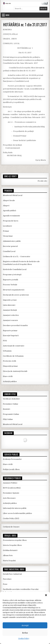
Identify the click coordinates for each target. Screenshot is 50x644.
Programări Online (11, 414)
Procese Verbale (10, 285)
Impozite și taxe (10, 300)
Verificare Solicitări (11, 399)
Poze (5, 584)
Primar (6, 231)
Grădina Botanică (10, 550)
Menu (7, 15)
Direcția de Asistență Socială (15, 371)
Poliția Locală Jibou (11, 469)
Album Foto (8, 555)
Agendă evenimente (11, 216)
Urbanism (7, 351)
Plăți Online (8, 419)
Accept (25, 625)
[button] (46, 595)
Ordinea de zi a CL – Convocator (17, 256)
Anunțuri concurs (10, 320)
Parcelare (7, 579)
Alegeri (6, 206)
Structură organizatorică (14, 290)
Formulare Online (11, 404)
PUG (5, 341)
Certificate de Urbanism (13, 356)
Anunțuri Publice (10, 483)
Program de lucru (11, 221)
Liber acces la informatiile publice (17, 513)
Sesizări (6, 409)
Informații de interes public (15, 508)
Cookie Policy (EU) (11, 518)
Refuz (25, 633)
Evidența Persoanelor (12, 459)
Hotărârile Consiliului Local (15, 269)
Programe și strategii (12, 275)
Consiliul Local (9, 251)
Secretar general (10, 246)
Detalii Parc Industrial (12, 574)
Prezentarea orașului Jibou (15, 540)
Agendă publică (9, 211)
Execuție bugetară (11, 336)
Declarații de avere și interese (16, 295)
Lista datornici (9, 305)
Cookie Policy (24, 638)
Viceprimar (8, 236)
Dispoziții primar (10, 366)
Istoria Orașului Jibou (12, 545)
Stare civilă (8, 376)
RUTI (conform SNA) (12, 488)
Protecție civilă (9, 361)
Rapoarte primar (10, 331)
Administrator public (12, 241)
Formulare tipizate (11, 493)
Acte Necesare (9, 498)
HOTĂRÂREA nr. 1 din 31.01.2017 (25, 25)
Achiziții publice (10, 381)
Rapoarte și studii (10, 280)
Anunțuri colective (11, 315)
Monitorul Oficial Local (13, 195)
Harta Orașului (9, 561)
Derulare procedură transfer (15, 325)
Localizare (7, 226)
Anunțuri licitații (10, 310)
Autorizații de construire (14, 346)
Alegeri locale (9, 200)
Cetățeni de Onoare (11, 527)
